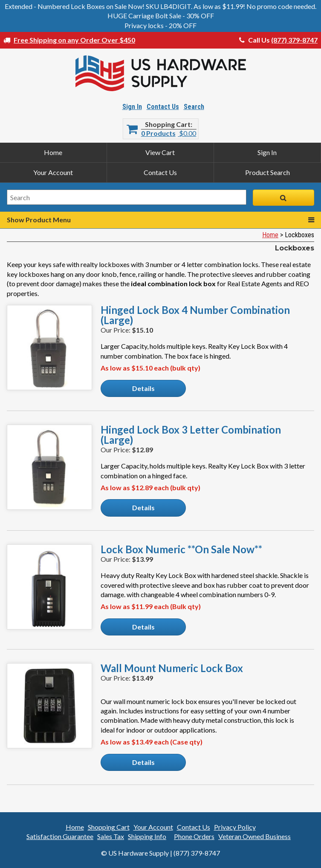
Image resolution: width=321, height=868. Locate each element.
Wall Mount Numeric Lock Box (172, 668)
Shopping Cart (168, 124)
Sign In (132, 107)
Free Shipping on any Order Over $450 (74, 40)
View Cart (160, 152)
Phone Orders (194, 836)
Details (143, 388)
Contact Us (163, 107)
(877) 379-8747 (294, 40)
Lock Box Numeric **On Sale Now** (181, 549)
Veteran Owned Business (254, 836)
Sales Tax (111, 836)
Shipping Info (147, 836)
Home (53, 152)
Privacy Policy (235, 827)
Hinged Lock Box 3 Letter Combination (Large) (191, 435)
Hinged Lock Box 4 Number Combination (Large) (195, 315)
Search (194, 107)
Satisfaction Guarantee (60, 836)
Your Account (53, 172)
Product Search (267, 172)
